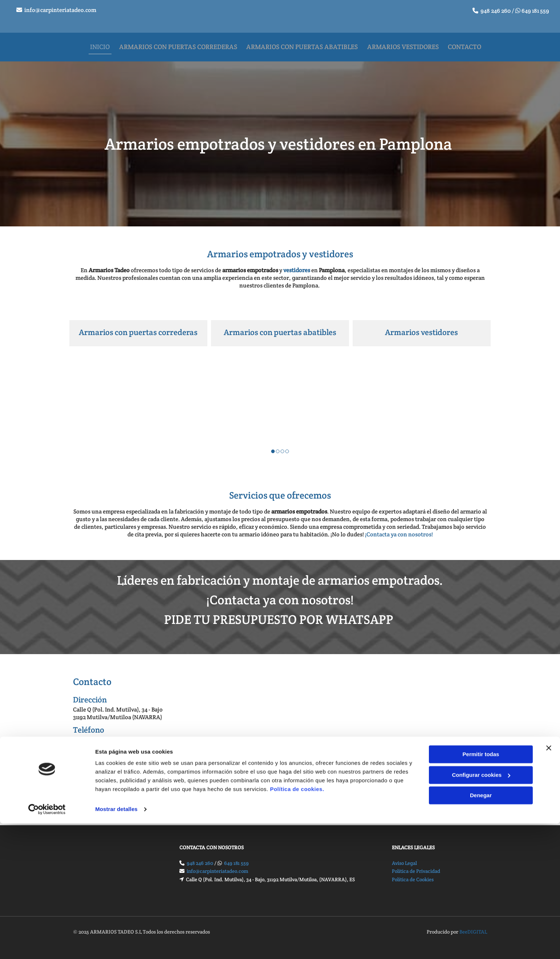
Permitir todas (481, 890)
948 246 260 (496, 11)
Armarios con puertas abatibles (280, 328)
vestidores (297, 265)
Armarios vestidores (421, 328)
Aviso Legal (404, 858)
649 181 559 (535, 11)
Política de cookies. (297, 925)
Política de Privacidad (416, 866)
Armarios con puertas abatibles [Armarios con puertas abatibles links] (305, 44)
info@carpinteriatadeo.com (60, 10)
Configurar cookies (481, 910)
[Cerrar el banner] (549, 883)
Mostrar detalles (116, 945)
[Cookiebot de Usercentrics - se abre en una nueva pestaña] (47, 945)
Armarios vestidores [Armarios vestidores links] (407, 44)
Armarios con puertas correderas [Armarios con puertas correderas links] (179, 44)
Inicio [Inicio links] (99, 44)
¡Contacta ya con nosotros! (399, 530)
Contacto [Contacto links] (470, 44)
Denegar (481, 931)
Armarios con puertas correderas (138, 328)
